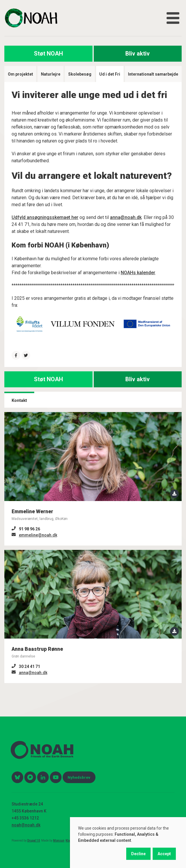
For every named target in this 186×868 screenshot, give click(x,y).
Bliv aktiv (138, 54)
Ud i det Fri (110, 74)
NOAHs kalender (138, 273)
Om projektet (20, 74)
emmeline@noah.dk (38, 535)
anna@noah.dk (126, 217)
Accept (164, 854)
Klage (69, 841)
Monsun (59, 841)
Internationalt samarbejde (153, 74)
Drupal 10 (34, 841)
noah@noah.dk (26, 825)
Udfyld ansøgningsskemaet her (45, 217)
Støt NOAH (48, 54)
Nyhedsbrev (79, 777)
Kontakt (19, 400)
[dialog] (128, 843)
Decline (138, 854)
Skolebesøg (80, 74)
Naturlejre (51, 74)
